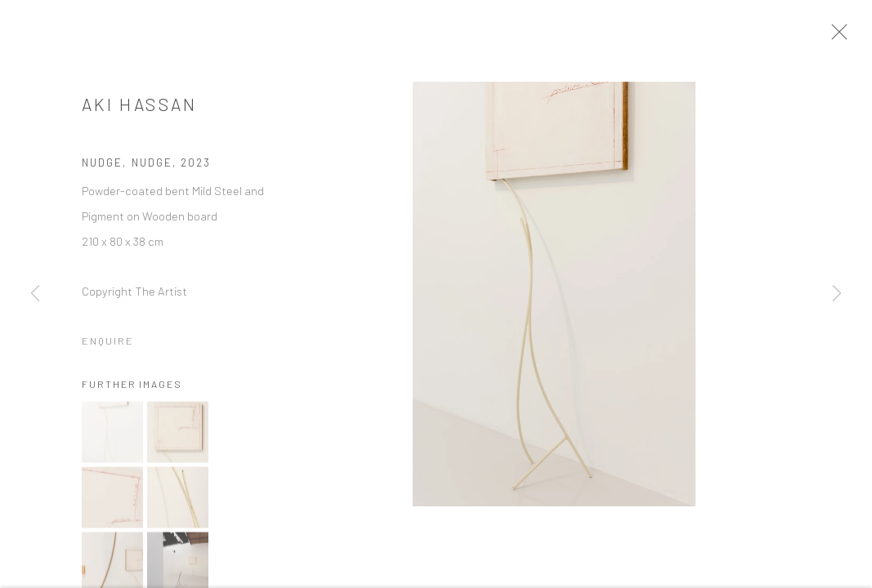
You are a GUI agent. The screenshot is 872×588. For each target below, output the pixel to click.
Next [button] (837, 294)
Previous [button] (35, 294)
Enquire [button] (108, 345)
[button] (112, 437)
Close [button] (847, 37)
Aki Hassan (140, 109)
